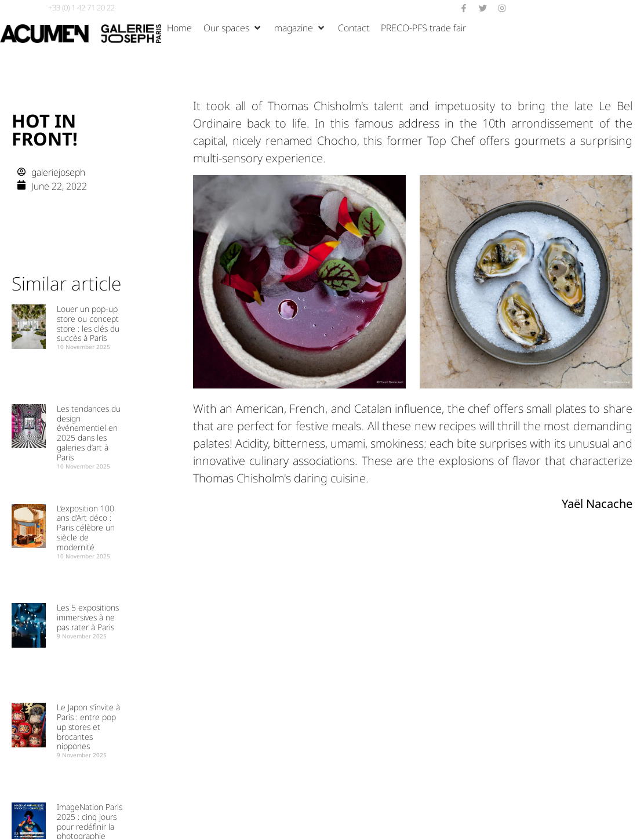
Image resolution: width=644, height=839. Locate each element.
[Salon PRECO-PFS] (423, 28)
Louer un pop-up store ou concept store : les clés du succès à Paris (88, 323)
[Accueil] (179, 28)
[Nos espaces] (233, 28)
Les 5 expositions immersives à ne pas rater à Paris (88, 617)
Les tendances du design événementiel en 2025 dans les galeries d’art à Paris (89, 433)
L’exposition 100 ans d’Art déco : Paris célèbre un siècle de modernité (86, 528)
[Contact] (354, 28)
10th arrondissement (541, 123)
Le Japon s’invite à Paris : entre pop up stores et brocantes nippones (88, 727)
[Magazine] (300, 28)
